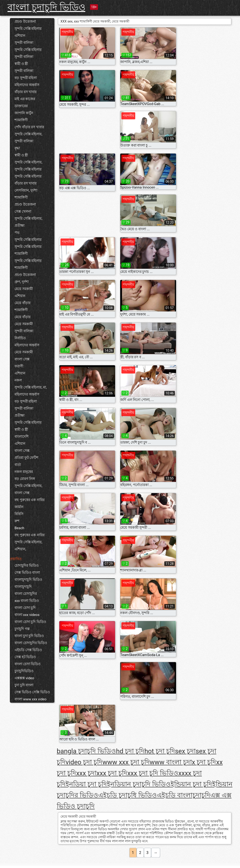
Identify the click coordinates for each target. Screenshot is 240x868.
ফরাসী (19, 366)
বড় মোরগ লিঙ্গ (25, 479)
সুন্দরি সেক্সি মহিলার (28, 29)
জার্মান (19, 507)
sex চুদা (185, 751)
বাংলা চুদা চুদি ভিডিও (29, 636)
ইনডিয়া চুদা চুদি (86, 784)
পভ (17, 233)
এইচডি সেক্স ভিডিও (28, 650)
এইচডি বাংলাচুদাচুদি (184, 795)
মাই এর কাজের (25, 99)
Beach (19, 528)
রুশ (17, 521)
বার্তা (18, 465)
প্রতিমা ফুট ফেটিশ (26, 458)
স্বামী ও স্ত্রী (21, 64)
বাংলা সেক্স (22, 359)
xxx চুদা (86, 773)
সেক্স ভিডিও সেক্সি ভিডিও (32, 692)
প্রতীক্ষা (19, 226)
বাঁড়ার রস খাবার (26, 92)
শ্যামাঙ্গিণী (21, 120)
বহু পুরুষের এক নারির (30, 500)
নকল (18, 380)
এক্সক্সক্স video (24, 678)
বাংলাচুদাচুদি (23, 587)
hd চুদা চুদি (130, 751)
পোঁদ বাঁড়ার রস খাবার (29, 127)
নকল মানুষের (24, 472)
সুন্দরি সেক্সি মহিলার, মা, (31, 387)
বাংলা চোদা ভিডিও (28, 664)
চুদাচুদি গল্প (22, 629)
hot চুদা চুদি (160, 751)
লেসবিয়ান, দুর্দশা (26, 190)
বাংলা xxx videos (27, 615)
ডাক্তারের (21, 106)
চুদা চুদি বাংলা (24, 685)
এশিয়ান (20, 36)
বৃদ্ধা (17, 148)
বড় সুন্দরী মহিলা (26, 78)
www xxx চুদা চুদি (126, 762)
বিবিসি (19, 514)
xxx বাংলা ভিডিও (27, 601)
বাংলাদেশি (22, 437)
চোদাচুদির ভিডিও (27, 566)
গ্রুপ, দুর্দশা (22, 282)
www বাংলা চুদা (171, 762)
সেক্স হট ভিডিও (25, 657)
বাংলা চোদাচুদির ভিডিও (31, 643)
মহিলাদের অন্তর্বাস (27, 85)
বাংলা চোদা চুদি (25, 608)
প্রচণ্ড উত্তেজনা (25, 22)
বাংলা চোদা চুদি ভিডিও (30, 622)
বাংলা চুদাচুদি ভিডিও (46, 7)
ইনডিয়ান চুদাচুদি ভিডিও (139, 784)
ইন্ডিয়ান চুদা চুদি (191, 784)
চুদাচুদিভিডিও (24, 671)
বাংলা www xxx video (30, 699)
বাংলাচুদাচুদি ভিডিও (28, 580)
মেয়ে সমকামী (24, 289)
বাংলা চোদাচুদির (26, 594)
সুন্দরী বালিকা (24, 43)
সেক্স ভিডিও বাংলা (27, 573)
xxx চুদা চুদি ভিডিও (153, 773)
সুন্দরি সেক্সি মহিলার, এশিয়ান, (28, 546)
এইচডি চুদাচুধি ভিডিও (127, 795)
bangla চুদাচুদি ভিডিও (86, 751)
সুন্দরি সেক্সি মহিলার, (28, 134)
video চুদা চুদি (84, 762)
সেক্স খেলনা (23, 211)
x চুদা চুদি (204, 762)
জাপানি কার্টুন (24, 113)
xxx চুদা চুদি (112, 773)
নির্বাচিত (20, 338)
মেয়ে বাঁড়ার (22, 303)
